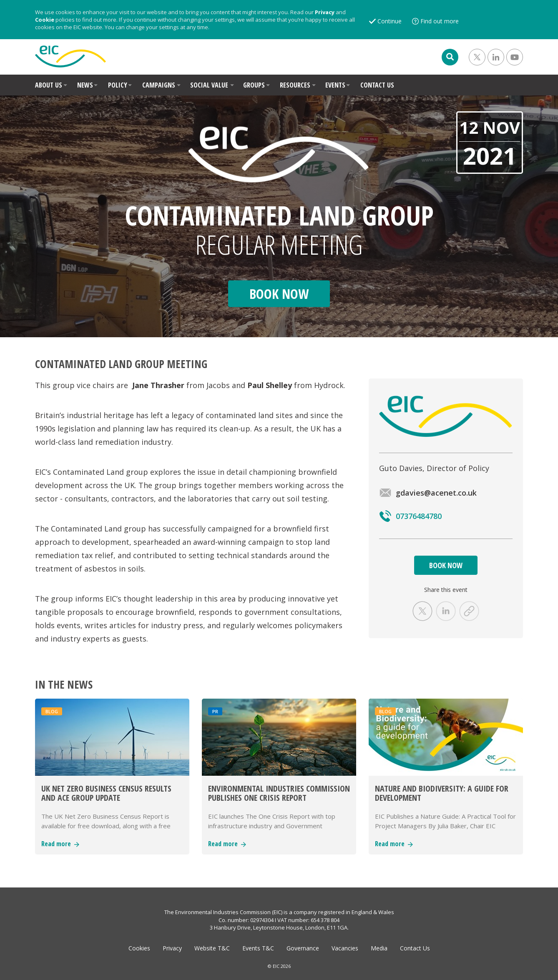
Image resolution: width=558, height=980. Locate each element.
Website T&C (212, 948)
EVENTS (335, 85)
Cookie (45, 20)
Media (379, 948)
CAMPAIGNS (159, 85)
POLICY (118, 85)
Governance (303, 948)
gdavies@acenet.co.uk (428, 493)
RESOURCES (295, 85)
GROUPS (254, 85)
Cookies (139, 948)
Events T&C (258, 948)
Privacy (325, 12)
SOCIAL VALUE (209, 85)
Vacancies (345, 948)
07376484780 (410, 516)
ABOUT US (49, 85)
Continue (390, 21)
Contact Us (415, 948)
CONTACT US (377, 85)
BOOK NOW (446, 565)
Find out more (440, 21)
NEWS (85, 85)
